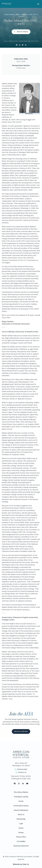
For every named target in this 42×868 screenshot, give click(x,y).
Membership (21, 819)
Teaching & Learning (21, 797)
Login (21, 824)
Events (21, 801)
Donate (21, 833)
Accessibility (21, 841)
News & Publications (21, 810)
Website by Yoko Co (21, 864)
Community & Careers (21, 806)
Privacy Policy (21, 837)
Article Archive (13, 41)
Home (6, 41)
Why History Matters (21, 792)
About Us (21, 815)
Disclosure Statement (21, 846)
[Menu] (38, 4)
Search (21, 828)
